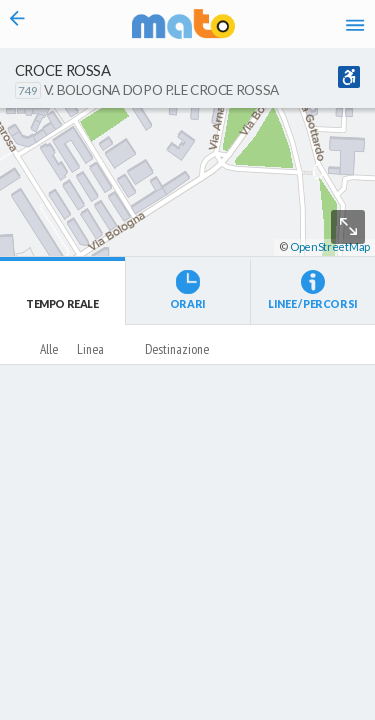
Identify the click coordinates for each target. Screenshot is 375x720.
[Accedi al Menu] (355, 24)
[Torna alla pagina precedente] (17, 24)
